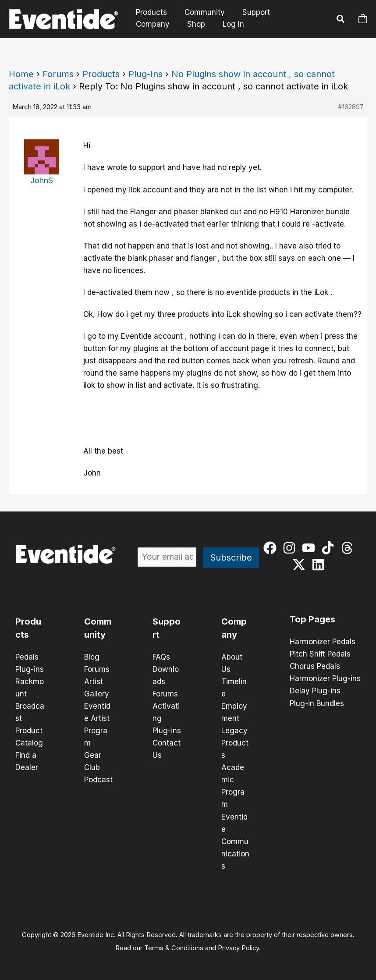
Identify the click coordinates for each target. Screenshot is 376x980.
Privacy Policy (238, 948)
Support (250, 12)
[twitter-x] (301, 565)
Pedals (27, 657)
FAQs (161, 657)
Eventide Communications (235, 841)
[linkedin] (320, 565)
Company (295, 12)
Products (150, 12)
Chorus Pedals (315, 666)
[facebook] (272, 548)
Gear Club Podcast (98, 767)
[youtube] (310, 548)
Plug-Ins (145, 74)
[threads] (349, 548)
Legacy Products (235, 743)
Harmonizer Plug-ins (325, 678)
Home (21, 74)
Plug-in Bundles (317, 703)
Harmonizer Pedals (323, 642)
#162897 (351, 107)
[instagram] (291, 548)
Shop (144, 24)
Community (201, 12)
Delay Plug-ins (315, 691)
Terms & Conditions (174, 948)
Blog (92, 657)
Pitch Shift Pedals (320, 654)
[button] (341, 20)
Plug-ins (30, 669)
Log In (179, 24)
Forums (58, 74)
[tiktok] (330, 548)
